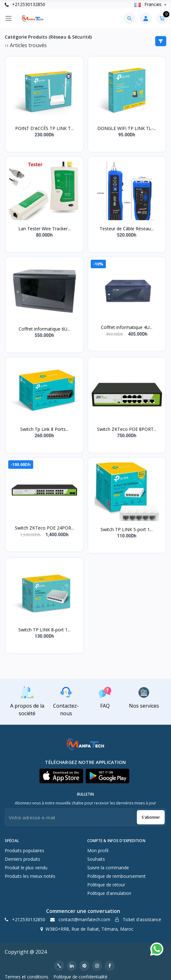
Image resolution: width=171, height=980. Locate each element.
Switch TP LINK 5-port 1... (127, 529)
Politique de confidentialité (80, 977)
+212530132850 (25, 4)
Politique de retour (106, 885)
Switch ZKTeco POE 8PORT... (127, 429)
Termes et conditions (27, 977)
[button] (61, 776)
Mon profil (98, 850)
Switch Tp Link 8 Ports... (44, 429)
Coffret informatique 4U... (127, 327)
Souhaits (96, 859)
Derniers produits (22, 859)
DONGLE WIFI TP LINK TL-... (127, 128)
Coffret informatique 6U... (44, 329)
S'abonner (151, 817)
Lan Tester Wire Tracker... (44, 229)
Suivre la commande (108, 868)
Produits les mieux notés (30, 876)
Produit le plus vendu (26, 868)
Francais (149, 4)
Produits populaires (24, 850)
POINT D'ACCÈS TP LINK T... (44, 128)
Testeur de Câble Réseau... (127, 229)
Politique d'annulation (109, 893)
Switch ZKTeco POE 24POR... (44, 528)
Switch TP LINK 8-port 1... (44, 630)
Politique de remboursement (116, 876)
